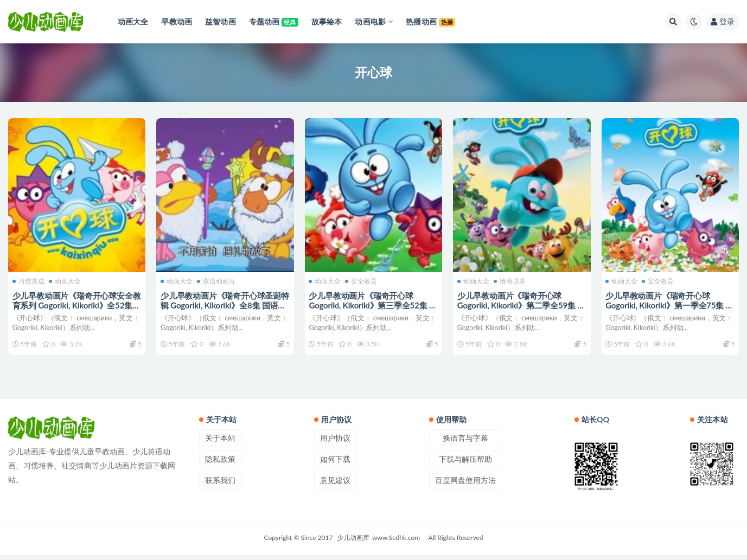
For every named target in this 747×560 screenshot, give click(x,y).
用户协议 (335, 443)
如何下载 (335, 464)
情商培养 (511, 280)
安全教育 (363, 280)
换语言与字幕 (465, 443)
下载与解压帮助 (465, 464)
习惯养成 (30, 280)
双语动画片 (217, 280)
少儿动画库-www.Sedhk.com (378, 542)
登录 (723, 21)
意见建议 (335, 485)
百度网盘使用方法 (465, 485)
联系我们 (220, 485)
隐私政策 (220, 464)
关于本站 (220, 443)
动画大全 (66, 280)
